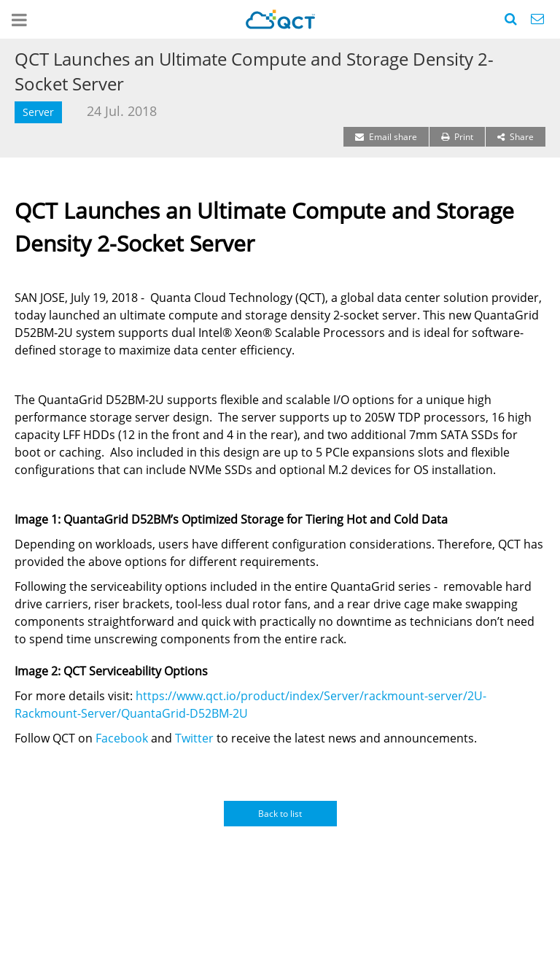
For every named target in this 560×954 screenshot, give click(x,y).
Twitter (194, 738)
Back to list (280, 814)
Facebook (122, 738)
